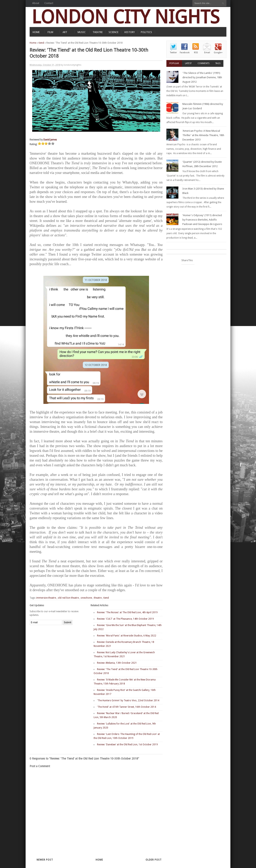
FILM (50, 32)
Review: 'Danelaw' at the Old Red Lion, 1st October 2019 (127, 745)
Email (207, 53)
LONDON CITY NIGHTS (126, 17)
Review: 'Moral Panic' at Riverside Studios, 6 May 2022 (127, 636)
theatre (98, 598)
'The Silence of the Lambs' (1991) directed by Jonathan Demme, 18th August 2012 (202, 77)
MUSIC (82, 32)
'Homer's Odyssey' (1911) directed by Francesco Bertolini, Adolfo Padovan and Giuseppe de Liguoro (202, 220)
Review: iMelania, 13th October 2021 (117, 663)
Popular (174, 63)
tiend (41, 43)
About (36, 3)
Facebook (185, 53)
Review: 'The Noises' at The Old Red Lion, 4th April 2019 (127, 612)
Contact (49, 3)
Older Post (154, 860)
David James (50, 140)
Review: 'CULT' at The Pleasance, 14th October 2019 (125, 619)
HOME (36, 32)
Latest (188, 63)
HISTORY (130, 32)
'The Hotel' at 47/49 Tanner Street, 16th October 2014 (126, 707)
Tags (218, 63)
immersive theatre (46, 598)
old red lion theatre (68, 598)
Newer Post (45, 860)
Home (33, 43)
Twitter (173, 53)
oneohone (86, 598)
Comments (203, 63)
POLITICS (146, 32)
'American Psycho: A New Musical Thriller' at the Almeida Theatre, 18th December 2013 (203, 135)
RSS (196, 53)
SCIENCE (113, 32)
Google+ (218, 53)
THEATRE (98, 32)
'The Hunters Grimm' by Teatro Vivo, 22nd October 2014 (128, 700)
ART (65, 32)
